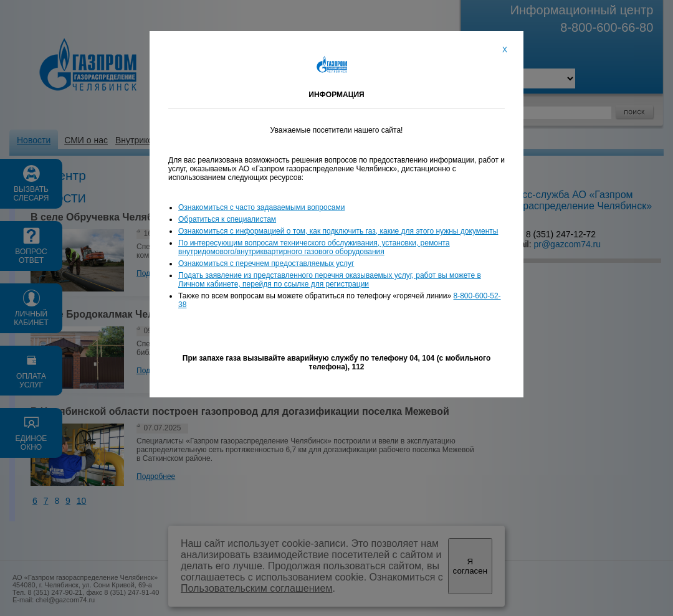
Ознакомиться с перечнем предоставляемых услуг (266, 263)
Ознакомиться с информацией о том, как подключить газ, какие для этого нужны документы (338, 231)
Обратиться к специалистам (227, 219)
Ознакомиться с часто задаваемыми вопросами (261, 207)
